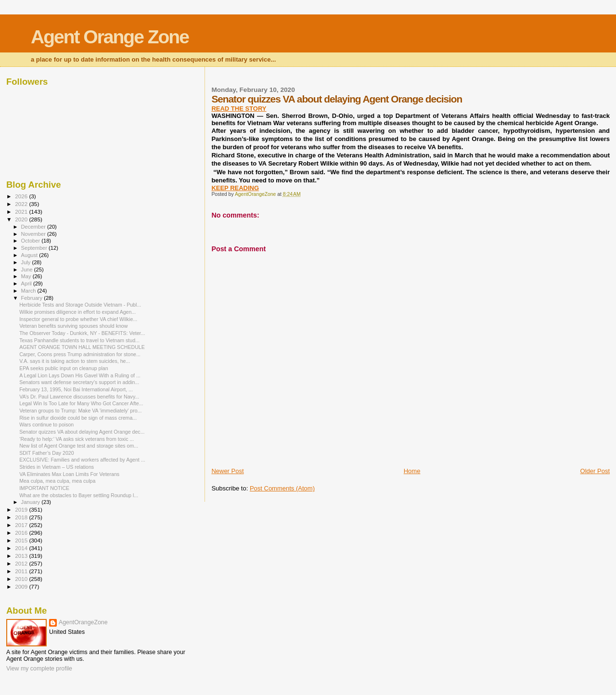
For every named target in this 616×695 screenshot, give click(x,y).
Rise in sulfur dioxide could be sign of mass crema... (78, 418)
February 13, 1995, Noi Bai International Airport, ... (76, 389)
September (35, 248)
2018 (22, 517)
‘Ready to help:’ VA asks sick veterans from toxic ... (77, 439)
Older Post (595, 471)
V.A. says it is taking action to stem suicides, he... (75, 361)
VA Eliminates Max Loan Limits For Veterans (69, 474)
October (32, 241)
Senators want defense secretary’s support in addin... (79, 382)
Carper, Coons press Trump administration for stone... (80, 354)
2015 (22, 540)
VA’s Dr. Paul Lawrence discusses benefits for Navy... (79, 397)
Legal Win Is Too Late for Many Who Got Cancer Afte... (81, 403)
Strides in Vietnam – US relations (57, 467)
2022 (22, 204)
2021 (22, 212)
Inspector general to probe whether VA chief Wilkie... (78, 319)
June (28, 270)
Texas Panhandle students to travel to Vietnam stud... (79, 340)
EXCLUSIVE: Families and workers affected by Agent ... (82, 460)
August (30, 255)
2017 (22, 525)
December (34, 227)
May (27, 276)
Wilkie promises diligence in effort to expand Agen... (77, 312)
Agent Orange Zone (110, 37)
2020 (22, 219)
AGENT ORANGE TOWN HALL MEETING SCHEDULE (82, 347)
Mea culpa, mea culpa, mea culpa (57, 481)
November (34, 234)
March (29, 291)
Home (412, 471)
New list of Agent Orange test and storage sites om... (79, 446)
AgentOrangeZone (83, 622)
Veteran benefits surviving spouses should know (73, 326)
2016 (22, 533)
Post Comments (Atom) (282, 488)
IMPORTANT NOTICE (44, 488)
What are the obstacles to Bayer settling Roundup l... (79, 495)
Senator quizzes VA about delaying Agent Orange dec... (82, 432)
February (33, 298)
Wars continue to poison (46, 425)
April (27, 283)
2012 (22, 563)
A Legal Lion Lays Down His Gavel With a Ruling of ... (80, 375)
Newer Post (227, 471)
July (27, 262)
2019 (22, 509)
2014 (22, 548)
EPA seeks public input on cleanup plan (64, 368)
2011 (22, 571)
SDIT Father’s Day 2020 (46, 453)
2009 (22, 586)
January (32, 502)
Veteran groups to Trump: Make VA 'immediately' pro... (80, 411)
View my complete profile (39, 669)
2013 (22, 556)
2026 (22, 196)
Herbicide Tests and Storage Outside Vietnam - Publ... (80, 305)
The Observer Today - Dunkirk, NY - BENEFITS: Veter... (82, 333)
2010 (22, 579)
